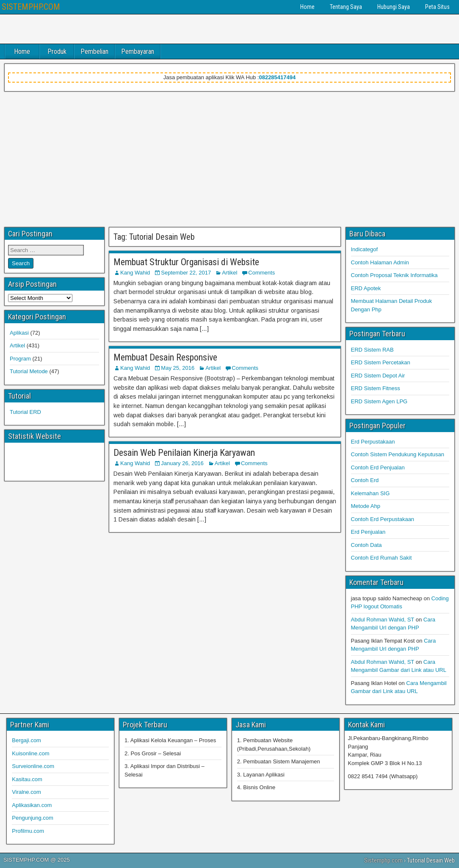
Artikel (229, 273)
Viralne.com (26, 792)
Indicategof (365, 249)
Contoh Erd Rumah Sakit (382, 558)
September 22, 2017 (186, 273)
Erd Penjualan (368, 532)
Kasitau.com (27, 779)
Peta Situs (437, 7)
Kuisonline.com (30, 753)
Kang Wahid (135, 273)
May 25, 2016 (178, 368)
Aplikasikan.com (32, 805)
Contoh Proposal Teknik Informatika (394, 275)
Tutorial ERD (25, 412)
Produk (57, 51)
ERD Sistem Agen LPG (379, 401)
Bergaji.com (26, 740)
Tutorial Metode (29, 371)
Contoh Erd (365, 480)
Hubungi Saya (394, 7)
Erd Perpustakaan (373, 442)
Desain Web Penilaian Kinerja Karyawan (184, 453)
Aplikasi (19, 333)
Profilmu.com (28, 831)
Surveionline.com (33, 766)
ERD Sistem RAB (372, 350)
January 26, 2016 (182, 463)
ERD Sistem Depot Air (378, 376)
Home (307, 7)
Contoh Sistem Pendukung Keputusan (398, 454)
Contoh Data (366, 545)
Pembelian (94, 51)
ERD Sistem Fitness (376, 388)
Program (20, 359)
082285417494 (277, 77)
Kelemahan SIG (371, 493)
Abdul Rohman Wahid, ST (383, 620)
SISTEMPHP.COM (31, 7)
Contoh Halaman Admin (380, 262)
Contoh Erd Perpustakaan (383, 519)
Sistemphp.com (383, 860)
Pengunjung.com (33, 818)
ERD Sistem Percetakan (381, 362)
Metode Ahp (366, 506)
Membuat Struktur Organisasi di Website (186, 262)
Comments (261, 273)
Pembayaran (138, 51)
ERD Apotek (366, 288)
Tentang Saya (346, 7)
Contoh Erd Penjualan (378, 467)
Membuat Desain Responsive (165, 357)
